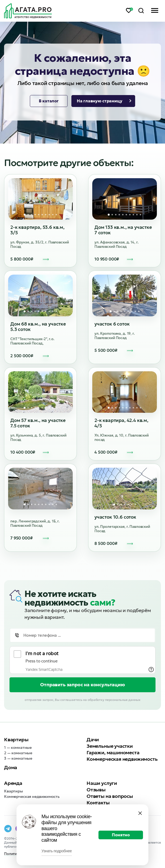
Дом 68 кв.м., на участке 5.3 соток (38, 327)
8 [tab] (49, 215)
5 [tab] (39, 215)
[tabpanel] (40, 199)
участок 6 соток (112, 324)
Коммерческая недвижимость (122, 759)
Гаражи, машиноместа (113, 752)
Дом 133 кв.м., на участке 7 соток (123, 230)
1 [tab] (25, 215)
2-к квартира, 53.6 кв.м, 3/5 (37, 230)
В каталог (49, 101)
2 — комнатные (18, 753)
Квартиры (16, 739)
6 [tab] (42, 215)
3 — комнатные (18, 758)
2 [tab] (28, 215)
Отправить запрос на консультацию (82, 685)
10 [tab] (56, 215)
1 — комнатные (18, 747)
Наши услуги (102, 783)
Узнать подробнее (57, 851)
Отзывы (96, 790)
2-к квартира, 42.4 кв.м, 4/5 (121, 423)
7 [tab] (46, 215)
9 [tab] (53, 215)
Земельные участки (110, 746)
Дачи (93, 739)
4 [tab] (35, 215)
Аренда (13, 783)
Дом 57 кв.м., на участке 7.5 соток (38, 423)
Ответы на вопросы (110, 796)
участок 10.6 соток (115, 517)
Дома (11, 767)
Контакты (98, 803)
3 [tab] (32, 215)
